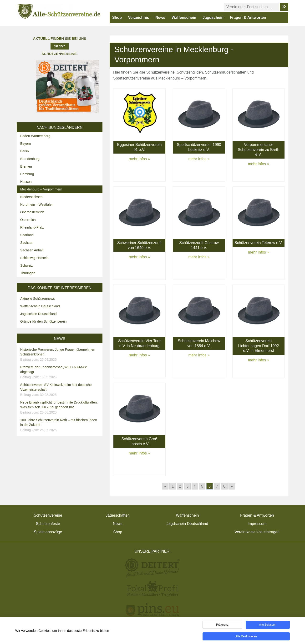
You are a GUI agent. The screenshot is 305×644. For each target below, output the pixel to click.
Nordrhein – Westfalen (37, 205)
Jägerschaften (118, 515)
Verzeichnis (138, 17)
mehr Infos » (140, 159)
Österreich (28, 220)
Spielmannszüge (48, 532)
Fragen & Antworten (248, 17)
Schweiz (26, 265)
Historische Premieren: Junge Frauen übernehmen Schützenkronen (60, 355)
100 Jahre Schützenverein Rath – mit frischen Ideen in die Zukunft (60, 425)
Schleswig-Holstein (34, 258)
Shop (117, 17)
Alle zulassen (268, 625)
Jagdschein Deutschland (38, 314)
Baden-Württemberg (35, 136)
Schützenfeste (48, 524)
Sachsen (27, 243)
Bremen (26, 166)
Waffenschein (184, 17)
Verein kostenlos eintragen (257, 532)
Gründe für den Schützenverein (43, 321)
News (160, 17)
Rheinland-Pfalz (32, 227)
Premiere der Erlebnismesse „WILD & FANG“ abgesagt (60, 372)
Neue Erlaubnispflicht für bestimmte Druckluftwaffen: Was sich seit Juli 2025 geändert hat (60, 408)
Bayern (25, 144)
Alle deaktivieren (246, 637)
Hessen (26, 182)
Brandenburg (30, 159)
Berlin (25, 151)
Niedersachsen (31, 197)
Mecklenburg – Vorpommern (41, 189)
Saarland (27, 235)
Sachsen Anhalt (32, 250)
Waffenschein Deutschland (40, 306)
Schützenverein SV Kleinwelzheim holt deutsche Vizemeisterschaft (60, 390)
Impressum (257, 524)
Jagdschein (213, 17)
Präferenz (222, 625)
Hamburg (27, 174)
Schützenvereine (48, 515)
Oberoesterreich (32, 212)
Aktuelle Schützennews (38, 299)
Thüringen (28, 273)
